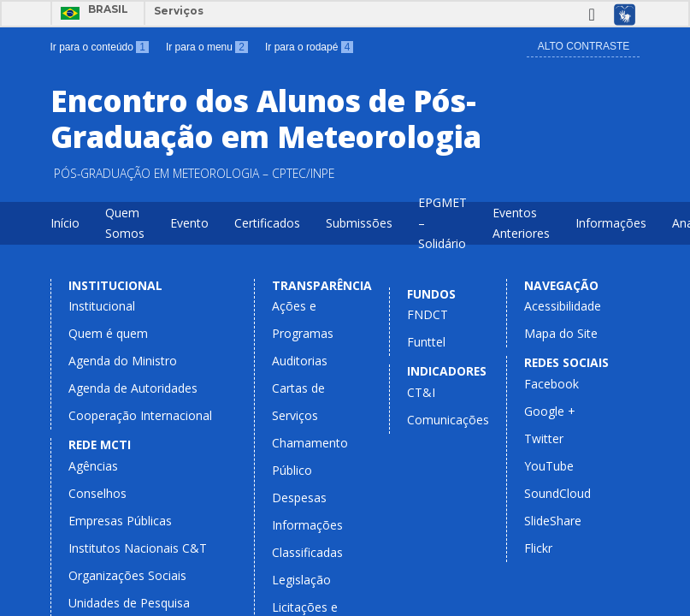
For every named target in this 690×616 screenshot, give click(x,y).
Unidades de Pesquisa (129, 603)
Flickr (538, 548)
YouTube (549, 466)
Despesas (299, 498)
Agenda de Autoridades (133, 388)
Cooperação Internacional (140, 415)
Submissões (359, 223)
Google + (550, 411)
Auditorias (300, 361)
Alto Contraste (584, 46)
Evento (189, 223)
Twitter (544, 438)
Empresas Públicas (120, 521)
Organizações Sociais (127, 575)
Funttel (426, 342)
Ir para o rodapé (309, 47)
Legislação (301, 580)
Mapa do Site (561, 333)
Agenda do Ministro (123, 361)
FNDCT (428, 314)
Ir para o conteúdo (100, 47)
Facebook (551, 384)
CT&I (421, 392)
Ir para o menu (207, 47)
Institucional (102, 306)
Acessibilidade (563, 306)
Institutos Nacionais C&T (138, 548)
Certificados (267, 223)
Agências (93, 466)
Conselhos (97, 493)
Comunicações (448, 420)
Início (65, 223)
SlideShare (553, 521)
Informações (611, 223)
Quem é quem (108, 333)
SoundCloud (557, 493)
